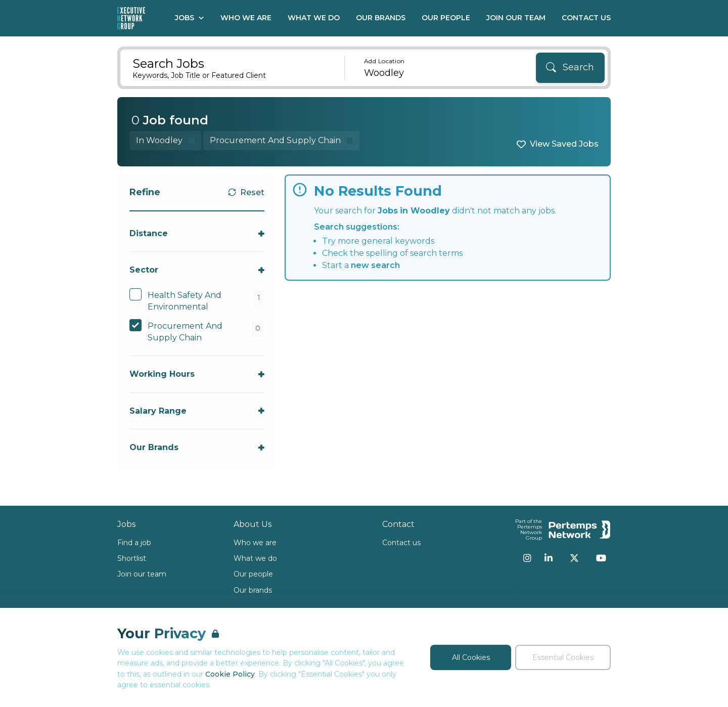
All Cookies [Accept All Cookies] (471, 657)
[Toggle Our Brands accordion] (197, 447)
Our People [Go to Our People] (446, 18)
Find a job (134, 543)
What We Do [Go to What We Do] (314, 18)
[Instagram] (527, 558)
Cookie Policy (230, 674)
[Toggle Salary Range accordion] (197, 411)
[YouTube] (601, 558)
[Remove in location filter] (165, 140)
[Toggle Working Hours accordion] (197, 374)
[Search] (570, 68)
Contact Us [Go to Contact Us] (586, 18)
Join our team (142, 574)
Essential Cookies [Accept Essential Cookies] (563, 657)
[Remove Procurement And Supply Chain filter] (281, 140)
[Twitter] (574, 558)
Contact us (401, 543)
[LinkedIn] (549, 558)
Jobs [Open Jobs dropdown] (190, 18)
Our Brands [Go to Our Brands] (381, 18)
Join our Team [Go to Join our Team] (516, 18)
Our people (253, 574)
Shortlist (132, 558)
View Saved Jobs (564, 144)
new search (375, 265)
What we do (255, 558)
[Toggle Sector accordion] (197, 270)
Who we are (255, 543)
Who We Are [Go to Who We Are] (246, 18)
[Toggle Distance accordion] (197, 233)
